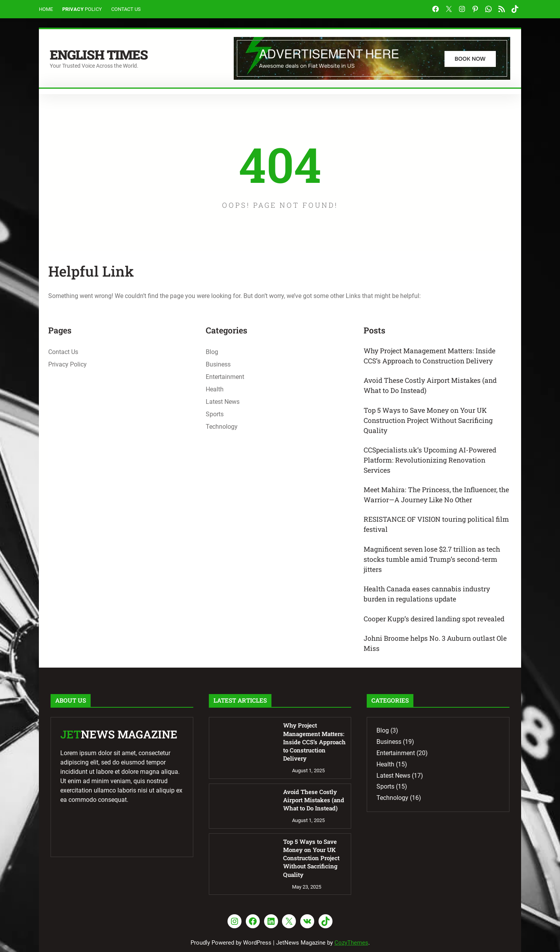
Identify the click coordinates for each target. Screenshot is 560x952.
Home (46, 9)
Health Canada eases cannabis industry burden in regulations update (430, 601)
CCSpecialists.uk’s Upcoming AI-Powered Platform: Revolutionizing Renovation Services (432, 463)
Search (507, 92)
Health (215, 389)
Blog (212, 352)
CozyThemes (351, 927)
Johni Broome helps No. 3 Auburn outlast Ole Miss (432, 651)
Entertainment (225, 377)
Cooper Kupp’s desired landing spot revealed (438, 626)
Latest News (223, 402)
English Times (102, 54)
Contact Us (126, 9)
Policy (93, 9)
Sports (215, 414)
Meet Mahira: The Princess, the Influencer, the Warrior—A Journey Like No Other (434, 499)
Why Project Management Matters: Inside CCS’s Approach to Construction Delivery (433, 356)
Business (218, 364)
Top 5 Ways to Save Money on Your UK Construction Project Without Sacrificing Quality (431, 423)
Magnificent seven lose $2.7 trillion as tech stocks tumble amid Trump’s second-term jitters (435, 565)
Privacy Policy (67, 364)
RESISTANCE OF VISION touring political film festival (432, 530)
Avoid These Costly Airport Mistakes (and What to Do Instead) (433, 387)
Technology (222, 427)
